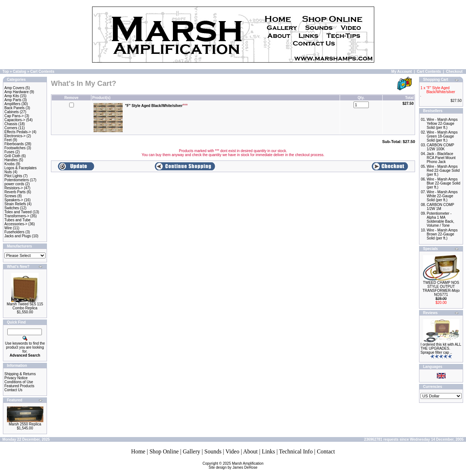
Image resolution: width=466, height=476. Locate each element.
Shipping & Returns (20, 374)
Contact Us (13, 390)
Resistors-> (14, 188)
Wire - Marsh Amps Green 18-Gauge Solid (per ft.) (442, 136)
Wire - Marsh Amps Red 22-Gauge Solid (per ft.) (443, 170)
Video (232, 451)
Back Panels (15, 108)
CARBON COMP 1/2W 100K (440, 147)
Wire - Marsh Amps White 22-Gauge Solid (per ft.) (442, 196)
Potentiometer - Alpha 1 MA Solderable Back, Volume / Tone (441, 219)
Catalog (19, 72)
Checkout (454, 72)
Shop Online (164, 451)
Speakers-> (14, 200)
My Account (402, 72)
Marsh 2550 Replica (25, 424)
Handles (11, 160)
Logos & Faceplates (20, 168)
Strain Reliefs (15, 204)
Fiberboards (14, 144)
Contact (326, 451)
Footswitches (15, 148)
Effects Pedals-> (18, 132)
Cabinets (11, 112)
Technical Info (296, 451)
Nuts (8, 172)
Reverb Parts (15, 192)
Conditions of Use (19, 382)
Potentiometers (17, 180)
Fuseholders (14, 232)
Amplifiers (12, 104)
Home (138, 451)
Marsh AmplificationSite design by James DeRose (236, 465)
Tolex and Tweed (18, 212)
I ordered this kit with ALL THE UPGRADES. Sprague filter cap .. (441, 348)
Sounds (213, 451)
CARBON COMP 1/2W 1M (440, 207)
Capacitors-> (15, 120)
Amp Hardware (17, 92)
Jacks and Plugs (18, 236)
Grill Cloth (12, 156)
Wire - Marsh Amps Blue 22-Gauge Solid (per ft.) (443, 183)
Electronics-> (15, 136)
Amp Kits (12, 96)
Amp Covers (14, 88)
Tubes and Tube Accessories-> (17, 222)
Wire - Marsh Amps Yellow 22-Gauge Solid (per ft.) (442, 124)
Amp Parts (13, 100)
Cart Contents (42, 72)
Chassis (11, 124)
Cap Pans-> (14, 116)
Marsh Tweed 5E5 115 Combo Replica (25, 306)
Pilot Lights (13, 176)
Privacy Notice (16, 378)
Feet (8, 140)
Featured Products (19, 386)
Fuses (9, 152)
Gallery (191, 451)
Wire (8, 228)
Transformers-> (17, 216)
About (250, 451)
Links (268, 451)
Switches (12, 208)
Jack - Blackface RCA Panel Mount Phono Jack (441, 158)
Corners (11, 128)
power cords (14, 184)
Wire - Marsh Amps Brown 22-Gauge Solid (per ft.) (442, 234)
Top (6, 72)
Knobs (9, 164)
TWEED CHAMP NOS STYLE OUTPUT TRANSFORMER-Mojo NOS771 (441, 289)
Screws (10, 196)
